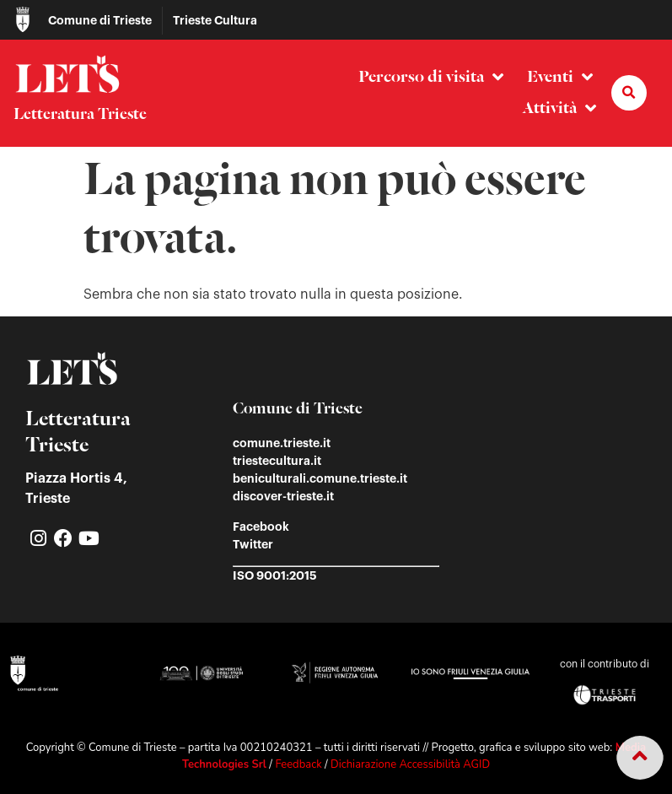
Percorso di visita (431, 77)
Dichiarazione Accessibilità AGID (410, 764)
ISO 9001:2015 (275, 575)
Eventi (560, 77)
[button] (629, 93)
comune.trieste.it (282, 443)
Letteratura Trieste (80, 115)
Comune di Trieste (100, 20)
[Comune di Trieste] (23, 19)
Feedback (298, 764)
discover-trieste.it (283, 496)
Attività (559, 108)
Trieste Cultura (215, 20)
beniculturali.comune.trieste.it (320, 478)
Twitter (253, 544)
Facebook (261, 527)
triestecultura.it (277, 461)
